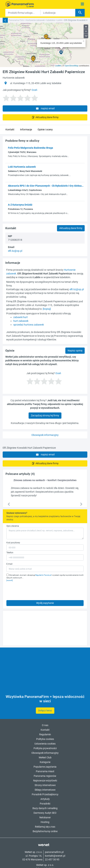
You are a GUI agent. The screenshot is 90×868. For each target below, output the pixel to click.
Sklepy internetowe (45, 790)
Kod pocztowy (13, 543)
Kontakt (10, 129)
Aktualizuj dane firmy (47, 117)
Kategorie (45, 762)
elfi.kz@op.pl (15, 251)
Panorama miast (45, 771)
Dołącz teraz (45, 710)
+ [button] (86, 27)
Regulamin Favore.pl (43, 575)
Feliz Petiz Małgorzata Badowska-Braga (31, 148)
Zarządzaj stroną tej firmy (45, 415)
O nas (45, 725)
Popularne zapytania (45, 767)
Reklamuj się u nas (45, 827)
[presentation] (33, 590)
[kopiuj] (47, 309)
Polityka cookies (45, 739)
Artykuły (45, 799)
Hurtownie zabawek (35, 20)
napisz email (45, 108)
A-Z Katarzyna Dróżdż (20, 205)
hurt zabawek (21, 321)
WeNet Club (45, 757)
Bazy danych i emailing (45, 808)
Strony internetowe (45, 785)
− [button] (86, 31)
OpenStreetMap (72, 66)
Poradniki (45, 804)
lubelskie (51, 20)
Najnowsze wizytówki (45, 781)
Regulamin (45, 734)
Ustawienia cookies (45, 744)
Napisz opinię (75, 351)
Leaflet (58, 66)
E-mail (9, 564)
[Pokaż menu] (82, 4)
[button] (9, 504)
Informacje (26, 129)
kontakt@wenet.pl (55, 856)
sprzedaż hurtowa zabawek (29, 325)
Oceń (34, 90)
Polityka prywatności (45, 748)
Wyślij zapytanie (45, 603)
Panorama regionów (45, 776)
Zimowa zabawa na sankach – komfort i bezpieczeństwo (45, 480)
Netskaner (45, 817)
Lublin (60, 20)
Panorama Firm (16, 20)
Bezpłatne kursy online (45, 831)
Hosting (45, 822)
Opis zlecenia (13, 526)
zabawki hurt (21, 317)
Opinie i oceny (45, 129)
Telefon (10, 553)
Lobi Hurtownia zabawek (22, 167)
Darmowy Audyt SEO (45, 813)
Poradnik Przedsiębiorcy (45, 794)
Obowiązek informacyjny (45, 435)
